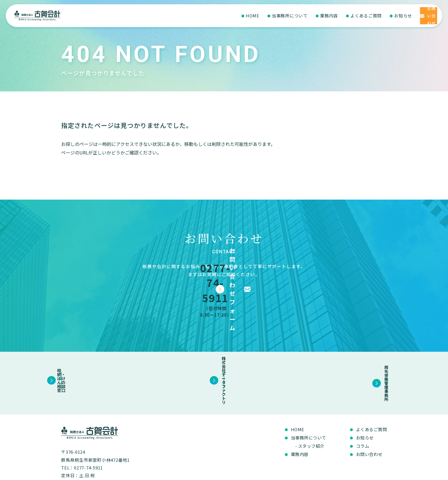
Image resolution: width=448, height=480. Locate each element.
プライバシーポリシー (368, 473)
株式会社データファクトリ (224, 352)
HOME (215, 16)
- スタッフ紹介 (310, 413)
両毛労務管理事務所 (340, 352)
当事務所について (252, 16)
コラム (363, 413)
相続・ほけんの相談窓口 (108, 352)
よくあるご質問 (329, 16)
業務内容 (292, 16)
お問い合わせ (369, 421)
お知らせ (366, 16)
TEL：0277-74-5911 (82, 435)
